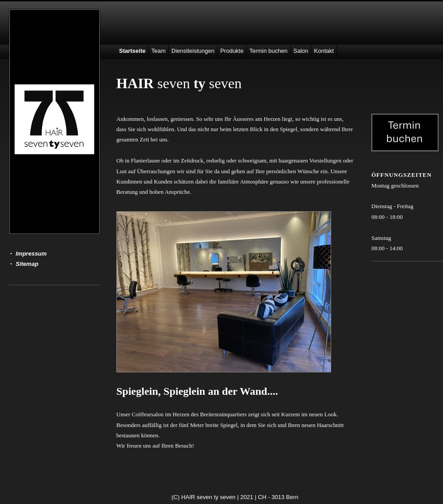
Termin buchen (268, 51)
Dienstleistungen (193, 51)
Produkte (232, 51)
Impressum (31, 254)
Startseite (132, 51)
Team (158, 51)
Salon (301, 51)
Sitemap (27, 264)
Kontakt (324, 51)
